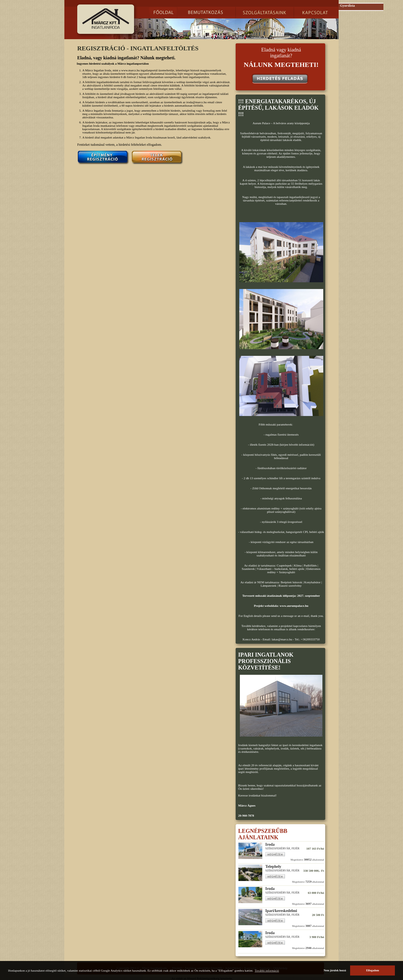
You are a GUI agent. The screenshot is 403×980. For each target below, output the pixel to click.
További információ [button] (267, 970)
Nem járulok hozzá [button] (335, 970)
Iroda (270, 844)
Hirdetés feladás (280, 79)
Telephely (273, 867)
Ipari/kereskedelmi (281, 911)
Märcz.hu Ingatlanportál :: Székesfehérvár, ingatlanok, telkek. (106, 18)
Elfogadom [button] (372, 970)
